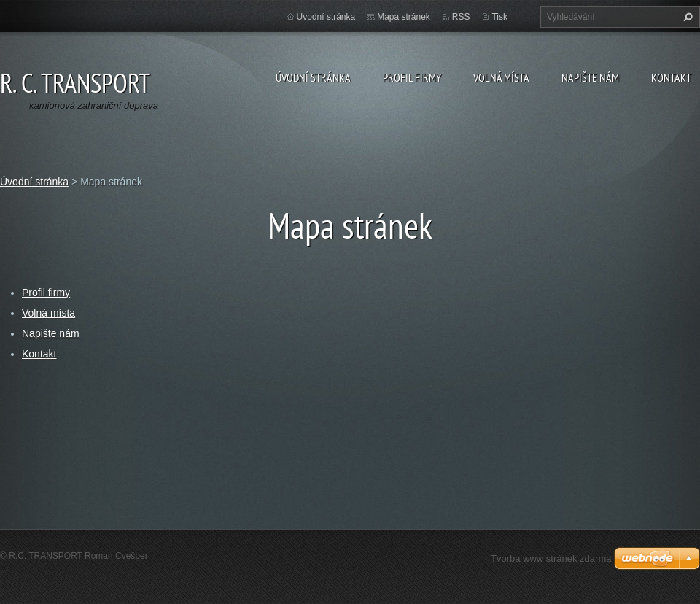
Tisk (499, 17)
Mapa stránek (404, 17)
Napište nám (590, 77)
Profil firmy (412, 77)
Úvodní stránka (313, 77)
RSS (461, 17)
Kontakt (671, 77)
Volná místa (501, 77)
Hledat (686, 17)
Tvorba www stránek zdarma (551, 558)
